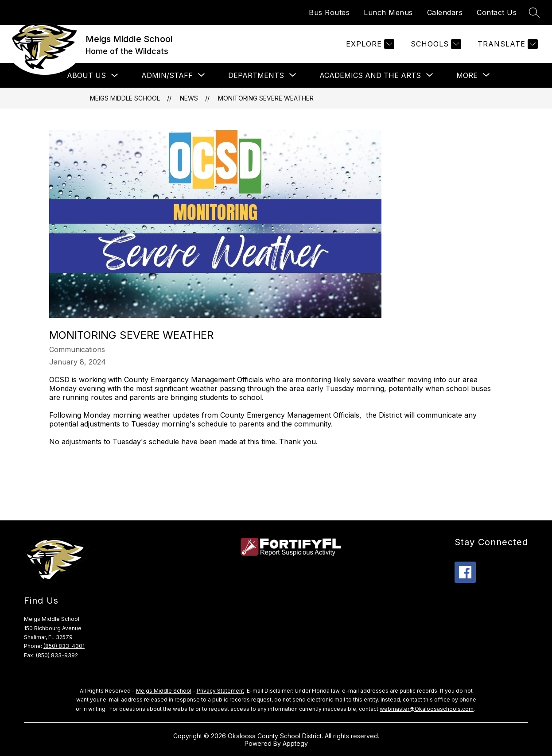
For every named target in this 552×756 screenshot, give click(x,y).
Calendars (445, 12)
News (189, 98)
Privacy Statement (220, 691)
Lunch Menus (388, 12)
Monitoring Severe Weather (266, 98)
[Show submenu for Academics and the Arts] (370, 75)
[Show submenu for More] (467, 75)
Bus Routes (329, 12)
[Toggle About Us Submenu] (115, 76)
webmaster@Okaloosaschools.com (427, 709)
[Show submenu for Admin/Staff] (167, 75)
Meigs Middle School (125, 98)
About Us (86, 75)
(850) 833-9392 (57, 655)
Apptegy (295, 743)
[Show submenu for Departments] (256, 75)
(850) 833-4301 (64, 646)
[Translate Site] (507, 44)
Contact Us (497, 12)
